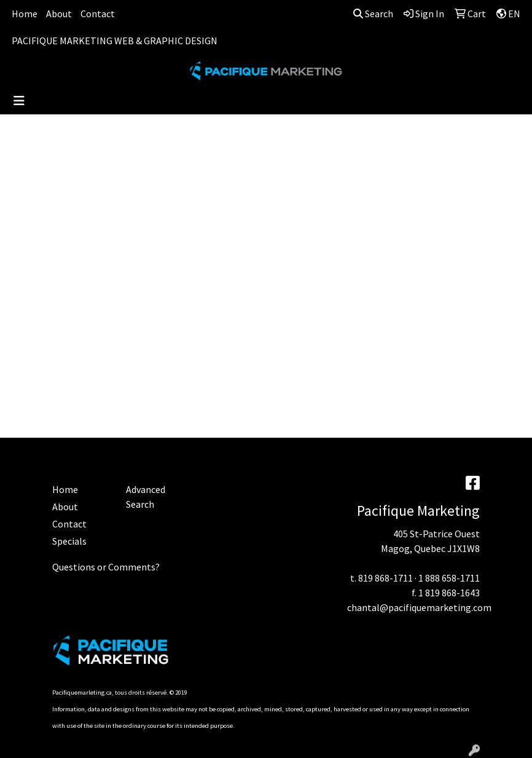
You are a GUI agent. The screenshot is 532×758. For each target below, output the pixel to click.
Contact (98, 14)
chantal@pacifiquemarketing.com (419, 607)
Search (373, 14)
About (59, 14)
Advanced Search (146, 497)
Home (25, 14)
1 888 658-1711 (449, 578)
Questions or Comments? (106, 567)
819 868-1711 (385, 578)
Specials (69, 541)
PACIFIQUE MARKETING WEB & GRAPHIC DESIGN (115, 41)
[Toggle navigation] (19, 101)
